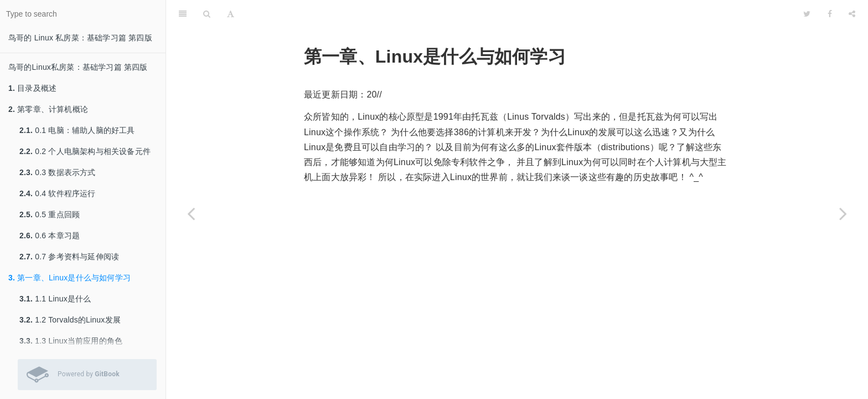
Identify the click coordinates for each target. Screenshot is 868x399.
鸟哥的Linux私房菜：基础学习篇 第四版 (78, 67)
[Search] (207, 14)
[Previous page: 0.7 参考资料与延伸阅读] (191, 213)
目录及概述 (32, 88)
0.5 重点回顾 (50, 214)
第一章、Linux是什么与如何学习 (69, 278)
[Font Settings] (231, 14)
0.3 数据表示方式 (58, 172)
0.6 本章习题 (50, 236)
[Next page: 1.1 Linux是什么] (843, 213)
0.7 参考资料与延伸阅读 (69, 257)
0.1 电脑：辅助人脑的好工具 (77, 130)
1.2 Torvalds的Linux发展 (70, 320)
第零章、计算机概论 (48, 109)
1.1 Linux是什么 (55, 299)
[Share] (852, 14)
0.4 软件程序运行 (58, 193)
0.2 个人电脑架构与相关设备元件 (85, 151)
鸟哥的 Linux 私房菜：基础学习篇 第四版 (80, 38)
